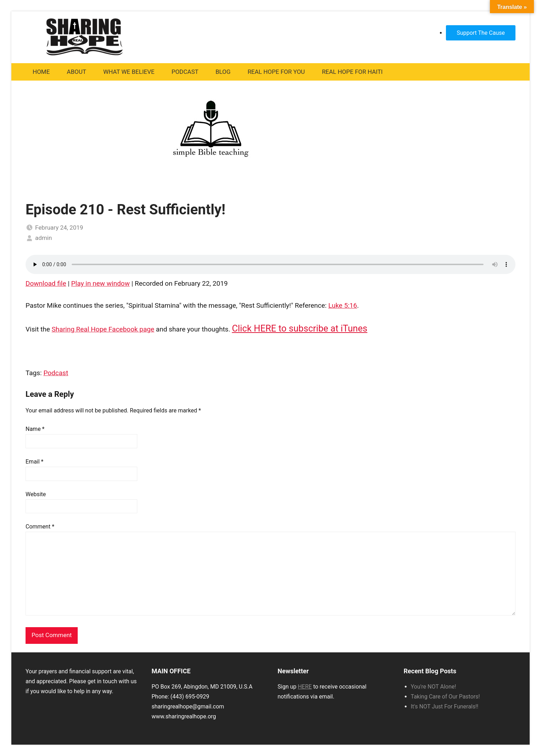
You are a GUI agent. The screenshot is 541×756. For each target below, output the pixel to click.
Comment (40, 527)
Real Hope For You (276, 72)
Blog (223, 72)
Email (34, 462)
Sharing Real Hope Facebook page (103, 329)
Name (35, 429)
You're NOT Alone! (434, 687)
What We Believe (129, 72)
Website (36, 494)
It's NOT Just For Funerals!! (445, 706)
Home (41, 72)
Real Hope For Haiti (352, 72)
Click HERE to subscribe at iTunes (300, 328)
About (76, 72)
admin (43, 238)
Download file (46, 283)
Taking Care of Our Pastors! (445, 697)
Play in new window (101, 283)
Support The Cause (481, 33)
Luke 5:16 (343, 305)
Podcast (185, 72)
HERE (305, 687)
